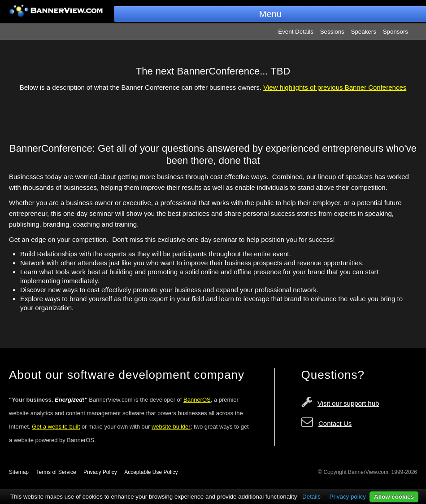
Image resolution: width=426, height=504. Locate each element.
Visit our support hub (348, 403)
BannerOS (197, 400)
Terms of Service (56, 472)
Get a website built (56, 427)
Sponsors (396, 32)
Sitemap (19, 472)
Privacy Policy (100, 472)
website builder (171, 427)
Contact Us (335, 423)
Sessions (332, 32)
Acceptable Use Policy (151, 472)
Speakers (364, 32)
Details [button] (311, 497)
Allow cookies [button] (394, 497)
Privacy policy (348, 497)
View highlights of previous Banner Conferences (335, 87)
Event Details (296, 32)
